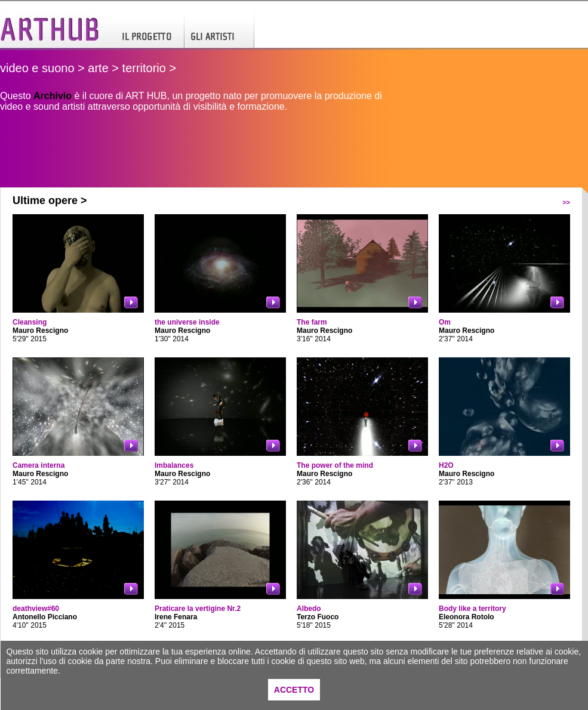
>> (566, 202)
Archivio (53, 96)
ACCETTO (294, 690)
